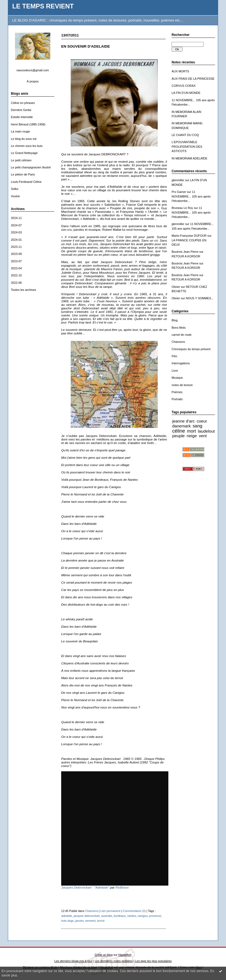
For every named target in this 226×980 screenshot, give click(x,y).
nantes (132, 916)
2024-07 (16, 225)
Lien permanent (110, 911)
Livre (175, 371)
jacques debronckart (87, 916)
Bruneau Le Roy (182, 208)
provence (155, 916)
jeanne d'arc (183, 421)
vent (203, 436)
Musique (177, 378)
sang (197, 426)
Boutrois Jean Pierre (185, 252)
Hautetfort (125, 955)
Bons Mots (179, 328)
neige (192, 436)
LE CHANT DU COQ (185, 135)
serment (90, 921)
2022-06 (16, 283)
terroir (101, 921)
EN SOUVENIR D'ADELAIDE (86, 46)
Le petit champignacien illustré (31, 167)
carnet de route (182, 335)
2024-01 (16, 240)
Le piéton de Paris (23, 174)
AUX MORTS (180, 71)
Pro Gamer (179, 192)
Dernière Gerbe (21, 110)
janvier (80, 921)
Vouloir (15, 196)
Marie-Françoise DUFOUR (189, 236)
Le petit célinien (21, 160)
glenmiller (178, 180)
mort (192, 431)
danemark (181, 426)
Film (174, 356)
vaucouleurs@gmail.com (33, 70)
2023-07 (16, 261)
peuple (178, 436)
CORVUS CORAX (184, 86)
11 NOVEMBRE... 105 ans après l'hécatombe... (191, 196)
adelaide (67, 916)
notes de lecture (182, 385)
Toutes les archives (24, 290)
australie (107, 916)
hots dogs (67, 921)
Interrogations (181, 363)
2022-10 (16, 275)
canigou (143, 916)
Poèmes (177, 392)
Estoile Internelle (22, 117)
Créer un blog (104, 955)
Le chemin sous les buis (27, 146)
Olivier (176, 287)
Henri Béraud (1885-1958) (28, 124)
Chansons (178, 342)
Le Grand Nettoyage (24, 153)
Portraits (177, 399)
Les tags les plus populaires (154, 961)
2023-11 (16, 247)
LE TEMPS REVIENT (43, 6)
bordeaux (120, 916)
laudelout (206, 431)
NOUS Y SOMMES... (200, 298)
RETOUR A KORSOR (186, 256)
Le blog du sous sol (24, 139)
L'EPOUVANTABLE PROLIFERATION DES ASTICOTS (187, 147)
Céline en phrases (23, 103)
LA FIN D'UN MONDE (186, 93)
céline (179, 431)
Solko (15, 189)
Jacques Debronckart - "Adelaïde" (85, 887)
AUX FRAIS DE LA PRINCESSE (193, 79)
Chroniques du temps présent (191, 349)
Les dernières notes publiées (114, 961)
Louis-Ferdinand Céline (26, 182)
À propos (33, 81)
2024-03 (16, 232)
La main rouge (20, 131)
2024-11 (16, 218)
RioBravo (122, 887)
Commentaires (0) (134, 911)
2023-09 (16, 254)
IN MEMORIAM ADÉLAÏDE (190, 158)
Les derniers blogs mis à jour (73, 961)
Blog (175, 320)
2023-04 (16, 268)
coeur (202, 421)
